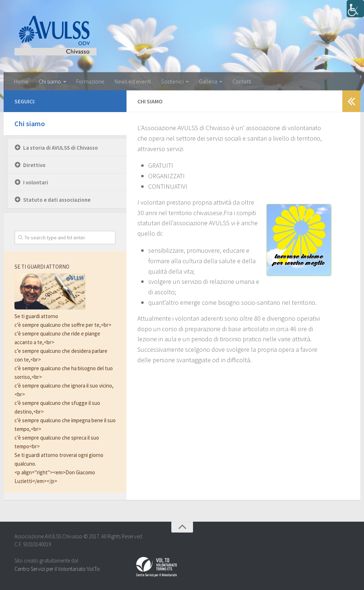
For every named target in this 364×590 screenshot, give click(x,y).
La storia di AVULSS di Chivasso (61, 148)
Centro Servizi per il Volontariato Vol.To (57, 569)
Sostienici (172, 81)
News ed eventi (133, 81)
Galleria (208, 81)
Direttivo (34, 165)
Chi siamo (50, 81)
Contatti (242, 81)
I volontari (36, 182)
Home (21, 81)
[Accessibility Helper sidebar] (355, 9)
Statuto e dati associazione (57, 200)
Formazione (90, 81)
